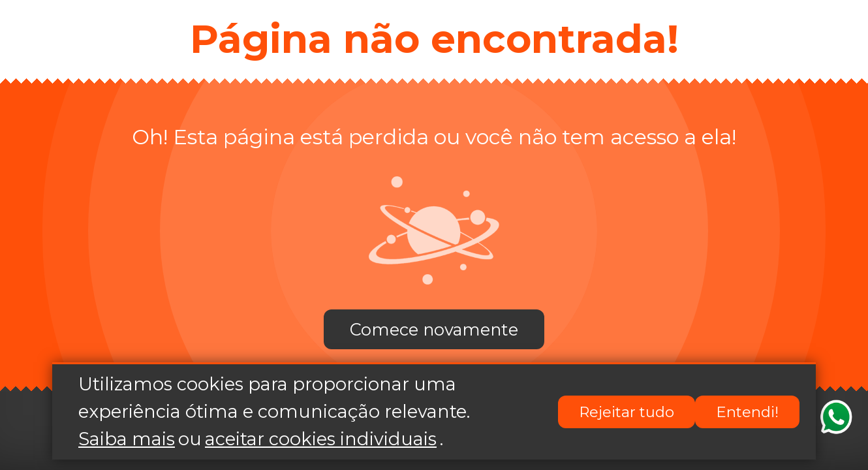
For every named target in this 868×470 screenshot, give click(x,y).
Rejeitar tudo (627, 412)
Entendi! (747, 412)
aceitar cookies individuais (321, 439)
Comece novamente (434, 329)
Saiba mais (127, 439)
